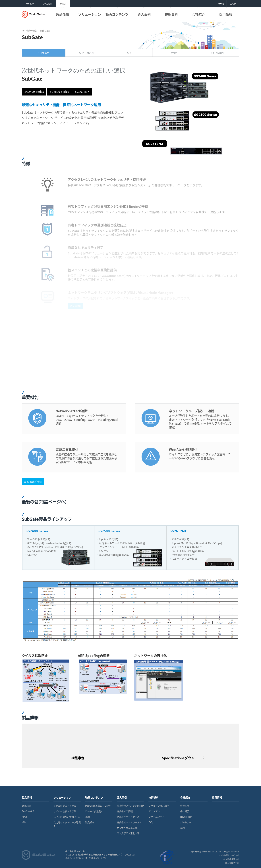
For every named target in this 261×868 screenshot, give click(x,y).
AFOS (25, 817)
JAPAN (63, 4)
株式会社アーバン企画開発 (130, 806)
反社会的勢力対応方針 (229, 855)
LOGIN (233, 4)
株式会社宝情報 (125, 811)
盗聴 (87, 817)
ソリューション (90, 14)
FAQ (151, 822)
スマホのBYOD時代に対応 (67, 817)
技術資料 (171, 14)
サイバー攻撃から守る (65, 811)
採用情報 (226, 14)
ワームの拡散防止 (94, 811)
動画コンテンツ (117, 14)
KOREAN (30, 4)
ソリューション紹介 (159, 806)
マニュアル (154, 811)
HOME (221, 4)
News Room (186, 817)
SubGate (26, 806)
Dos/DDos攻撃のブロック (98, 806)
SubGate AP (28, 811)
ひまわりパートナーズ (128, 817)
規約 (182, 828)
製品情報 (63, 14)
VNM (24, 822)
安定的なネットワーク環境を (67, 824)
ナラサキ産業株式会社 (128, 828)
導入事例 (144, 14)
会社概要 (185, 811)
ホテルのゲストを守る (65, 806)
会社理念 (185, 806)
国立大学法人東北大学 (128, 833)
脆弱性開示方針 (232, 863)
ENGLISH (47, 4)
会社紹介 (198, 14)
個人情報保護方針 (231, 859)
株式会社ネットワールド (129, 822)
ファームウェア (156, 817)
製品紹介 (90, 822)
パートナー (186, 822)
